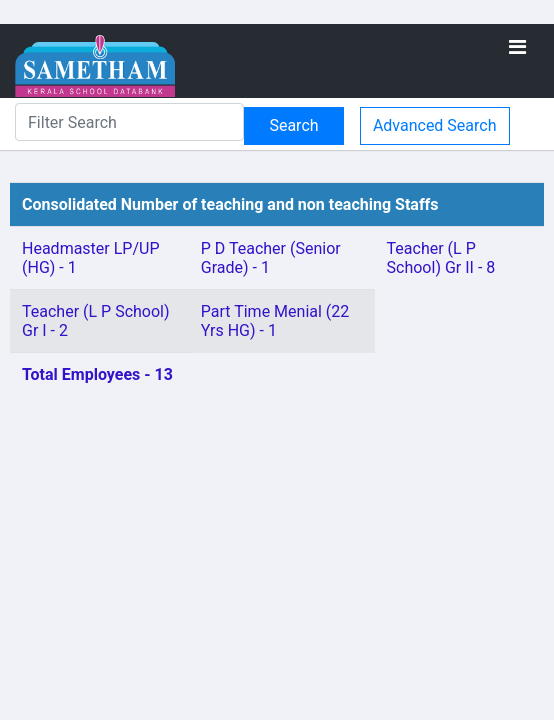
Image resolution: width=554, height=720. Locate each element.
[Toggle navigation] (517, 47)
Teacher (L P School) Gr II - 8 (441, 258)
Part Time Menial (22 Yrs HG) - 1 (275, 321)
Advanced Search (435, 125)
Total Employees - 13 (97, 374)
